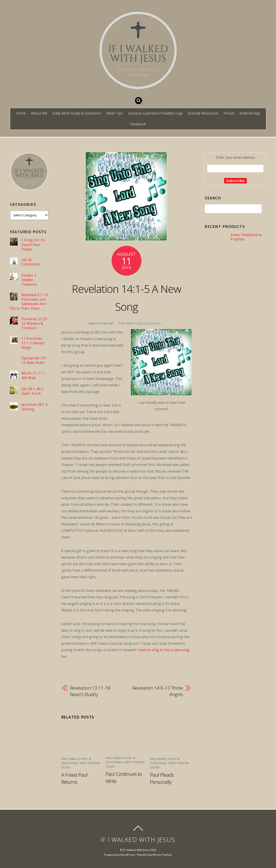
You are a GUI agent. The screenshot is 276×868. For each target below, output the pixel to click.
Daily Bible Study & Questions (77, 113)
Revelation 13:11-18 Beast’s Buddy (90, 691)
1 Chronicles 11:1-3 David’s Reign (33, 349)
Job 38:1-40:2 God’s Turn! (32, 397)
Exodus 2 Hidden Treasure (29, 280)
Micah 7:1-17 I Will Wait (33, 381)
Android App (250, 113)
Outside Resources (203, 113)
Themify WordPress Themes (154, 854)
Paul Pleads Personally (162, 778)
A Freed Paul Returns (75, 778)
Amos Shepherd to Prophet (246, 237)
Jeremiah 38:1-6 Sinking (35, 413)
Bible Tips (115, 113)
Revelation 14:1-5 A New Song (126, 297)
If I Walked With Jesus (136, 850)
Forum (229, 113)
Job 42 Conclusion (31, 262)
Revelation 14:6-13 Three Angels (158, 691)
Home (21, 113)
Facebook (138, 124)
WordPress (127, 854)
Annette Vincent (101, 323)
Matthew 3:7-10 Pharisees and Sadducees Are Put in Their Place (29, 302)
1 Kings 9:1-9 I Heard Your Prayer (33, 245)
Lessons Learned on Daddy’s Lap (155, 113)
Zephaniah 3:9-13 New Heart (34, 366)
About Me (39, 113)
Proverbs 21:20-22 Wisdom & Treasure (24, 326)
